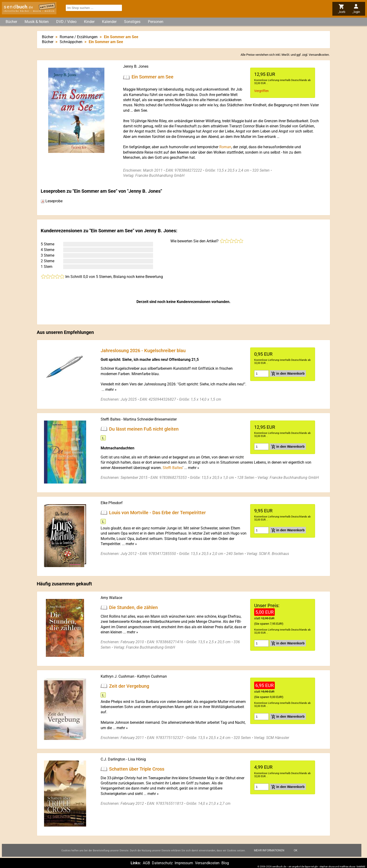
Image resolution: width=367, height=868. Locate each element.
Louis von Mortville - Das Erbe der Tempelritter (157, 512)
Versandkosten (319, 55)
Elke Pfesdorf (112, 503)
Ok (296, 850)
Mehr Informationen (269, 850)
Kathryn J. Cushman (117, 676)
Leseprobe (52, 201)
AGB (146, 863)
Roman (225, 147)
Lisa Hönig (137, 759)
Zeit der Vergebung (129, 686)
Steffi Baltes (111, 419)
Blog (225, 863)
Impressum (184, 863)
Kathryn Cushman (152, 676)
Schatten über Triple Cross (137, 769)
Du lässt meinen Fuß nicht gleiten (144, 429)
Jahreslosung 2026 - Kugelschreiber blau (143, 351)
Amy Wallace (111, 598)
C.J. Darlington (113, 759)
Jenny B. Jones (136, 66)
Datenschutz (162, 863)
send (18, 7)
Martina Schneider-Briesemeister (150, 419)
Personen (156, 22)
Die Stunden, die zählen (133, 607)
